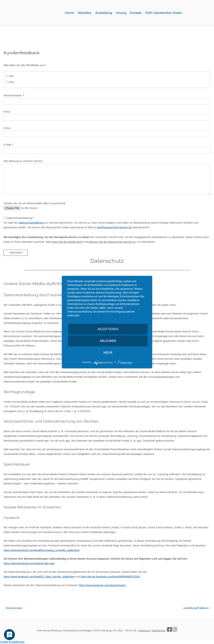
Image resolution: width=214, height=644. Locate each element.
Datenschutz (159, 631)
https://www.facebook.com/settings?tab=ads (29, 563)
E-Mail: (8, 145)
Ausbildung (104, 13)
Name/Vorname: (14, 95)
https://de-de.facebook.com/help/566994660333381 (110, 577)
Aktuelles (85, 13)
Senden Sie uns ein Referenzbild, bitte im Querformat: (35, 203)
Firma (7, 112)
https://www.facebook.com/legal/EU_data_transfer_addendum (39, 577)
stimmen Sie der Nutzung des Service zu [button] (112, 242)
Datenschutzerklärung (20, 218)
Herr (11, 76)
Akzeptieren (108, 329)
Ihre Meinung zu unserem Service (23, 161)
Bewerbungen (14, 608)
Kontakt (136, 13)
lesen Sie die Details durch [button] (67, 242)
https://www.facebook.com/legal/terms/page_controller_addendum (42, 550)
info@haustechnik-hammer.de (114, 227)
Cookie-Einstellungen (12, 642)
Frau (12, 82)
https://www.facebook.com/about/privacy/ (102, 585)
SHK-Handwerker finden (164, 13)
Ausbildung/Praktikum (196, 608)
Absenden (16, 253)
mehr (108, 353)
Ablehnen (108, 341)
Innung (121, 13)
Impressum (144, 631)
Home (69, 13)
